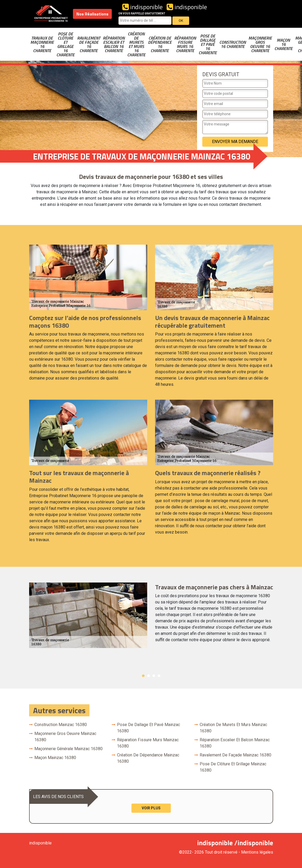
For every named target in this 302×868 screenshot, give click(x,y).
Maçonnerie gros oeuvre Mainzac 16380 (65, 737)
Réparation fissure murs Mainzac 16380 (148, 743)
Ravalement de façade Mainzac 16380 (235, 755)
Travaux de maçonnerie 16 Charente (42, 44)
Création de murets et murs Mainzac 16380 (233, 728)
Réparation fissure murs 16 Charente (185, 44)
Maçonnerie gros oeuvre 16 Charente (260, 44)
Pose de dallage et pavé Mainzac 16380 (149, 728)
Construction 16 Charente (233, 44)
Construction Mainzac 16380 (61, 725)
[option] (151, 615)
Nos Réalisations (92, 14)
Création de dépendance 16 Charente (160, 44)
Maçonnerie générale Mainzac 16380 (68, 749)
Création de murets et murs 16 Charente (136, 44)
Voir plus (151, 808)
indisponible (142, 7)
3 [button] (154, 676)
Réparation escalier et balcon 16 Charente (114, 44)
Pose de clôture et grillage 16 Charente (65, 44)
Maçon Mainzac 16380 (55, 758)
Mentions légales (257, 852)
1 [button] (143, 676)
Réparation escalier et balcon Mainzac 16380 (235, 743)
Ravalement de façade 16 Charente (89, 44)
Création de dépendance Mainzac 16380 (148, 758)
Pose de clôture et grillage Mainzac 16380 (233, 767)
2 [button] (149, 676)
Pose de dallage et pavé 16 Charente (208, 44)
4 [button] (159, 676)
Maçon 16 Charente (284, 44)
